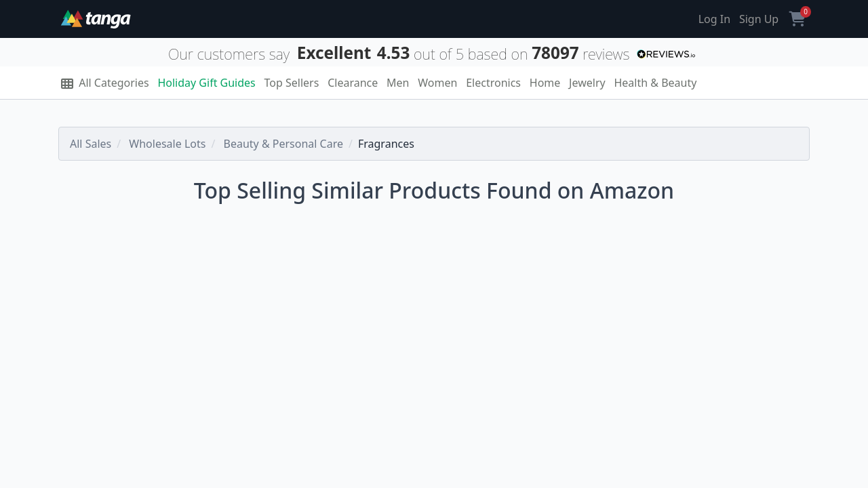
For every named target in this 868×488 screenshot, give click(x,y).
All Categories (105, 83)
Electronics (493, 83)
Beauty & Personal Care (283, 144)
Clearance (353, 83)
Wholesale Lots (167, 144)
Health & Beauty (655, 83)
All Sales (91, 144)
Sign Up (759, 19)
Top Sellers (292, 83)
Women (437, 83)
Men (398, 83)
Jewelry (587, 83)
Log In (714, 19)
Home (545, 83)
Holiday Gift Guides (206, 83)
